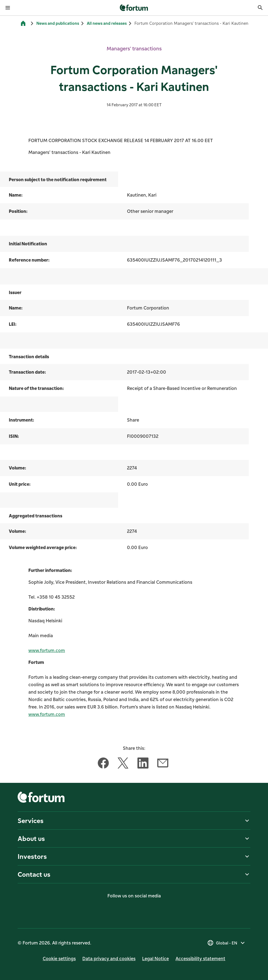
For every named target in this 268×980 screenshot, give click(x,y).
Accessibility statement (200, 959)
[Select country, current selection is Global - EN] (227, 943)
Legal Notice (155, 959)
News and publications (58, 23)
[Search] (260, 8)
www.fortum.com (47, 650)
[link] (134, 8)
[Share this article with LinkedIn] (143, 764)
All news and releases (107, 23)
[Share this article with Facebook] (103, 764)
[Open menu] (8, 8)
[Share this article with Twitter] (123, 764)
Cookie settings (59, 959)
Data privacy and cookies (109, 959)
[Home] (23, 23)
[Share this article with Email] (163, 764)
